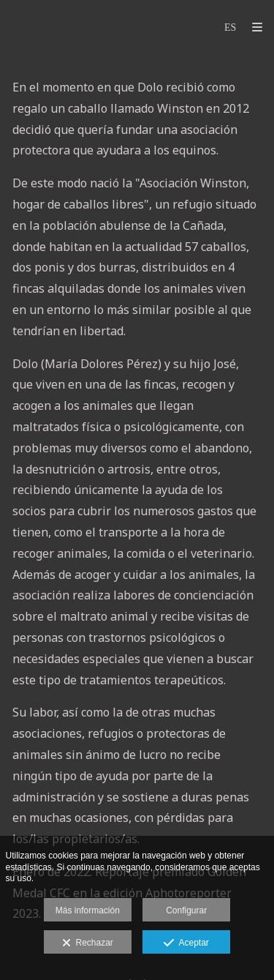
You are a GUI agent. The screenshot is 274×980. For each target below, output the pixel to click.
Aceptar (186, 943)
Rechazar (88, 943)
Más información (88, 910)
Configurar (186, 910)
